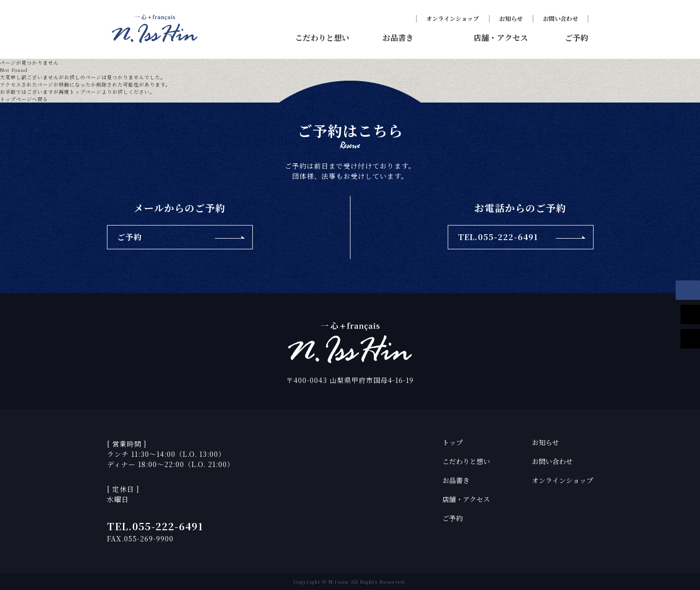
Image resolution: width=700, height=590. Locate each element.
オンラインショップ (453, 18)
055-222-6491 (168, 526)
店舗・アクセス (466, 499)
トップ (453, 442)
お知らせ (511, 18)
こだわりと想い (466, 461)
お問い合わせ (560, 18)
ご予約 (453, 518)
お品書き (456, 480)
